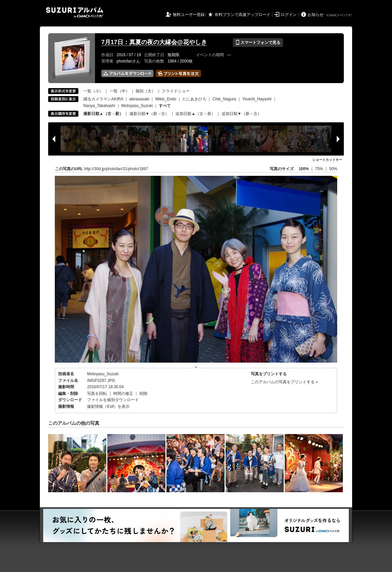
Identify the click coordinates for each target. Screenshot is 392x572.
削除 (144, 394)
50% (333, 169)
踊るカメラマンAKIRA (103, 99)
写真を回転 (97, 394)
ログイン (289, 15)
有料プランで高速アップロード (243, 15)
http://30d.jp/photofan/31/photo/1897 (116, 169)
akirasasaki (139, 99)
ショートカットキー (327, 160)
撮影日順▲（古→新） (103, 114)
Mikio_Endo (166, 99)
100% (304, 169)
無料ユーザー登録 (189, 15)
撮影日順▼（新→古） (149, 114)
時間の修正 (123, 394)
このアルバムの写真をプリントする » (284, 382)
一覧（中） (120, 91)
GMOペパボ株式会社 (340, 15)
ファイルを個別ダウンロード (113, 400)
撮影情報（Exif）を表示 (108, 406)
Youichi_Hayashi (257, 99)
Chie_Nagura (224, 99)
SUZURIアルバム (75, 12)
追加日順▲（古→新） (195, 114)
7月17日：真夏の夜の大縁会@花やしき (154, 42)
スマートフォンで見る (258, 43)
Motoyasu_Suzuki (137, 106)
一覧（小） (93, 91)
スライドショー (176, 91)
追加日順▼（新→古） (242, 114)
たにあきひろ (194, 99)
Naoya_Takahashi (99, 106)
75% (319, 169)
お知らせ (316, 15)
